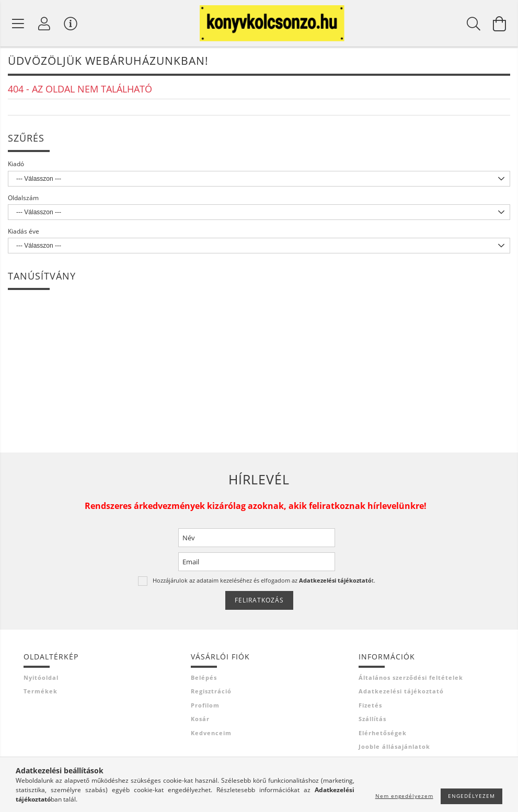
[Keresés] (474, 25)
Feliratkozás (259, 603)
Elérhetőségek (383, 735)
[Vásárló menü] (71, 25)
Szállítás (372, 722)
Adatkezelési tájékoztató (401, 694)
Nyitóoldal (41, 680)
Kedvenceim (211, 735)
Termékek (41, 694)
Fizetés (370, 708)
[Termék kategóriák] (18, 25)
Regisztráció (211, 694)
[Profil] (44, 25)
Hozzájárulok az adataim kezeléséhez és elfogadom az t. (264, 583)
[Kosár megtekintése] (500, 25)
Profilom (205, 708)
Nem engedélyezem (404, 796)
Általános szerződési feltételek (411, 680)
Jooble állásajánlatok (394, 750)
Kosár (200, 722)
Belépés (204, 680)
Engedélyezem (471, 796)
